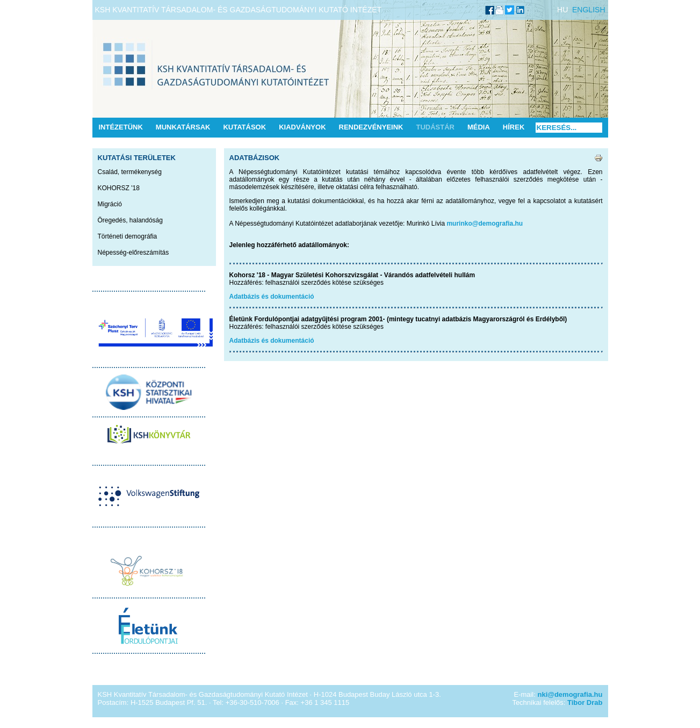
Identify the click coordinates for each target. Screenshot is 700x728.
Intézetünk (121, 127)
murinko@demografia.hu (485, 224)
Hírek (514, 127)
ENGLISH (589, 10)
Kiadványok (302, 127)
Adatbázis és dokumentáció (272, 297)
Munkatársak (183, 127)
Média (479, 127)
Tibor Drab (585, 702)
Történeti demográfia (128, 236)
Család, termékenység (130, 172)
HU (562, 10)
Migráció (110, 204)
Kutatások (244, 127)
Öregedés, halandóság (130, 220)
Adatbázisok (255, 158)
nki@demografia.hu (570, 694)
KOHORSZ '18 (119, 188)
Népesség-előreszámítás (133, 253)
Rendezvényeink (371, 127)
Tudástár (435, 127)
